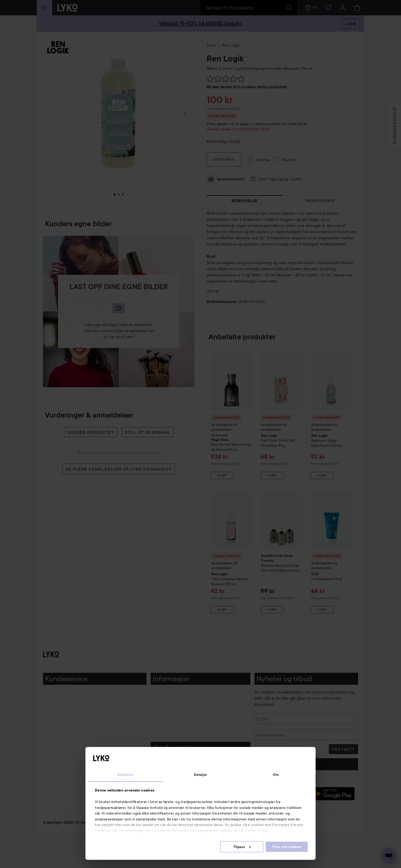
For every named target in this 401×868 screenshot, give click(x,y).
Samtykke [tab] (125, 775)
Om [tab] (276, 775)
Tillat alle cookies (287, 847)
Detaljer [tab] (201, 775)
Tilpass (242, 847)
